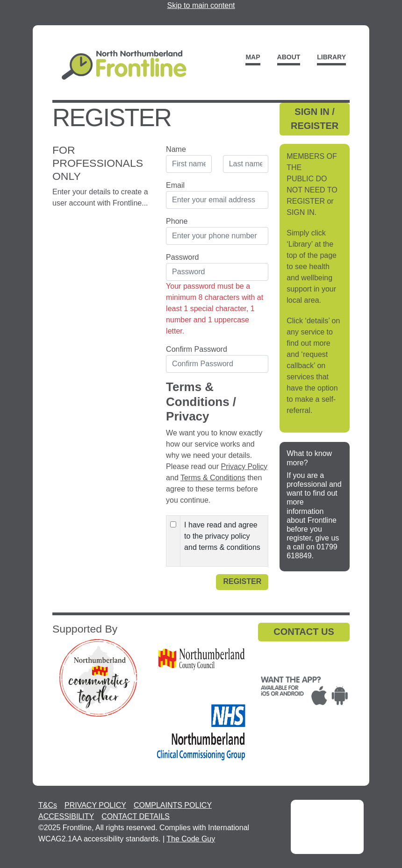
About (289, 57)
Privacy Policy (244, 466)
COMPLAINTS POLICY (173, 805)
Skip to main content (201, 5)
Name (176, 149)
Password (182, 257)
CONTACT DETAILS (136, 816)
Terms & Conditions (213, 478)
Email (175, 185)
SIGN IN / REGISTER (315, 119)
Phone (177, 221)
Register (242, 581)
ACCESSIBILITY (66, 816)
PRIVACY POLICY (95, 805)
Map (253, 57)
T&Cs (48, 805)
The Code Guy (191, 839)
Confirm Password (197, 349)
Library (331, 57)
